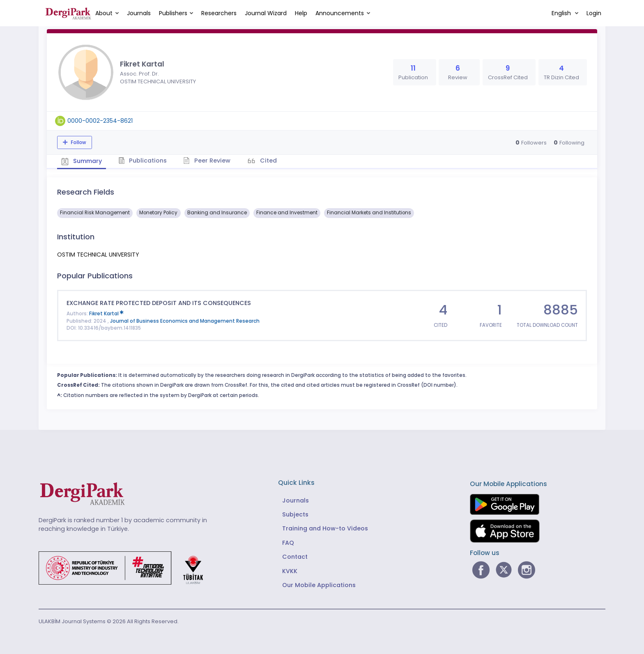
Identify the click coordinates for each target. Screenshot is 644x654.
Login (594, 13)
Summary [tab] (82, 161)
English (562, 13)
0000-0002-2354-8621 (100, 121)
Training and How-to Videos (325, 528)
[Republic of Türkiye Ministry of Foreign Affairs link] (126, 567)
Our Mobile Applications (319, 585)
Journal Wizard (266, 13)
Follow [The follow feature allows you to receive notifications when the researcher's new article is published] (78, 142)
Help (301, 13)
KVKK (290, 571)
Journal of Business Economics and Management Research (185, 321)
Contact (295, 557)
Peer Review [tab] (207, 161)
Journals (139, 13)
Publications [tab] (143, 161)
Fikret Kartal (106, 314)
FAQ (288, 543)
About (104, 13)
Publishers (173, 13)
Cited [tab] (268, 161)
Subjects (295, 514)
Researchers (219, 13)
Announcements (340, 13)
